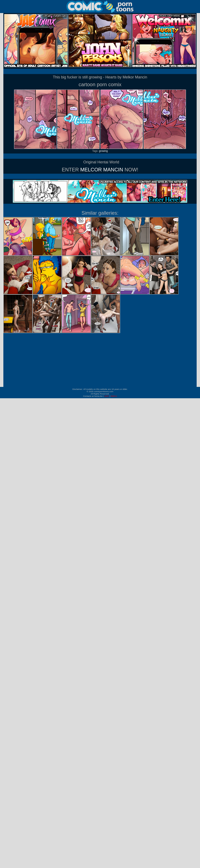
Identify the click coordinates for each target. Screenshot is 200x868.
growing (103, 151)
